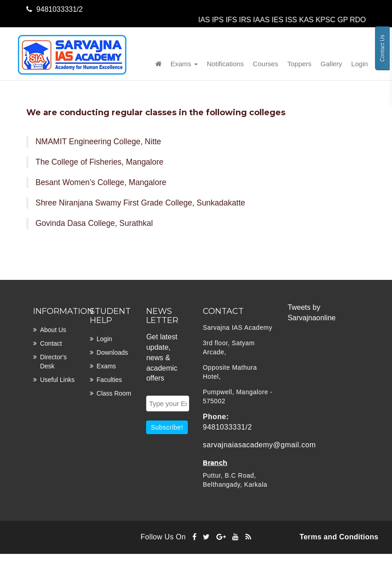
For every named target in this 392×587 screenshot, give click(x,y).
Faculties (109, 380)
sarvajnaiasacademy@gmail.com (259, 445)
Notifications (225, 64)
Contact (51, 343)
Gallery (332, 64)
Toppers (299, 64)
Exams (184, 64)
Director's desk (53, 362)
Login (360, 64)
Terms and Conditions (339, 537)
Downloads (112, 352)
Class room (114, 393)
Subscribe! (167, 427)
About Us (53, 330)
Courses (265, 64)
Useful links (57, 380)
